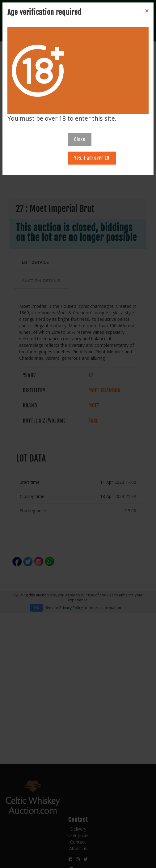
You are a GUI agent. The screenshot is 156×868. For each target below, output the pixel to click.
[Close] (147, 11)
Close (80, 139)
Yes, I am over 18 (92, 158)
